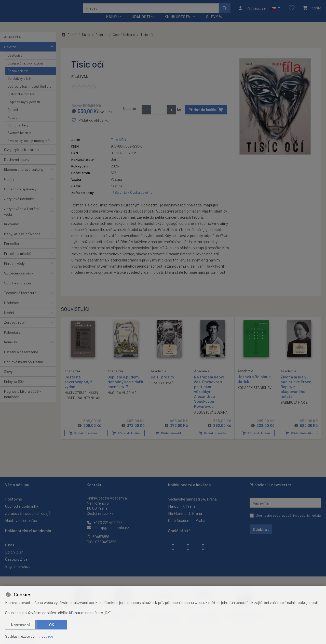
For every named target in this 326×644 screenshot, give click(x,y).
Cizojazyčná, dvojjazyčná (26, 70)
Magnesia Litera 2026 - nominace (23, 401)
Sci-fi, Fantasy (18, 132)
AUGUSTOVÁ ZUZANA (211, 419)
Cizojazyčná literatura (21, 156)
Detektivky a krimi (21, 85)
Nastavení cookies (21, 520)
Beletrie (10, 53)
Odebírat (261, 529)
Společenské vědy (19, 280)
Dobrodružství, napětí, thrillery (29, 93)
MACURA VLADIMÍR (122, 399)
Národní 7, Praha (182, 506)
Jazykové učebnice (19, 206)
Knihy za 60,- (14, 388)
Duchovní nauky (17, 166)
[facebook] (173, 546)
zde (50, 636)
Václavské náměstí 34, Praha (192, 499)
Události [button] (141, 23)
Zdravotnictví (15, 329)
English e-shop (18, 566)
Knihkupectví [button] (178, 23)
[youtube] (203, 546)
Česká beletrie (18, 78)
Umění (9, 319)
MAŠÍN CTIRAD (76, 399)
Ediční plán (14, 552)
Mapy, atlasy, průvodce (22, 241)
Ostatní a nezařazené (21, 359)
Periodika (11, 250)
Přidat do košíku (206, 116)
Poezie (12, 124)
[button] (275, 11)
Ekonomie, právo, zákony (24, 176)
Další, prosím (162, 383)
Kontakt (94, 485)
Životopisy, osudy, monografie (29, 148)
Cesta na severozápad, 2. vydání (79, 388)
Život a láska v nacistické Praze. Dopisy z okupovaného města (296, 393)
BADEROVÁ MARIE (294, 409)
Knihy (86, 41)
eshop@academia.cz (108, 527)
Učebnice (11, 310)
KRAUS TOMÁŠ (162, 390)
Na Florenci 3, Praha (185, 513)
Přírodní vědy (14, 270)
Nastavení (20, 625)
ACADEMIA (12, 44)
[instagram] (188, 546)
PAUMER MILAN (89, 404)
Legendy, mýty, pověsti (24, 109)
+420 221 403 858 (105, 522)
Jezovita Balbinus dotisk (254, 386)
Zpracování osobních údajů (28, 513)
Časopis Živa (16, 559)
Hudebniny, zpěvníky (20, 196)
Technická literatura (20, 300)
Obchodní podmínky (22, 506)
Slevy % (214, 23)
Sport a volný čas (18, 290)
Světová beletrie (19, 140)
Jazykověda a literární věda (22, 218)
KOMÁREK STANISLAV (255, 394)
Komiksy (11, 349)
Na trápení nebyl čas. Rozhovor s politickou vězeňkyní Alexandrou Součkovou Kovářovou (209, 398)
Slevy (8, 378)
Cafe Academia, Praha (187, 520)
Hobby (9, 186)
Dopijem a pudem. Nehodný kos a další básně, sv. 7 (125, 388)
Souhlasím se (288, 515)
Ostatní (13, 116)
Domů (69, 41)
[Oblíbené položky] (292, 11)
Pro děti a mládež (18, 260)
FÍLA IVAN (80, 83)
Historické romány (21, 101)
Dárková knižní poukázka (24, 368)
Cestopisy (15, 62)
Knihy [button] (112, 23)
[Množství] (159, 116)
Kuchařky (11, 231)
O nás (10, 545)
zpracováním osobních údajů (299, 515)
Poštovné (13, 499)
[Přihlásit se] (252, 11)
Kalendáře (12, 339)
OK (52, 625)
